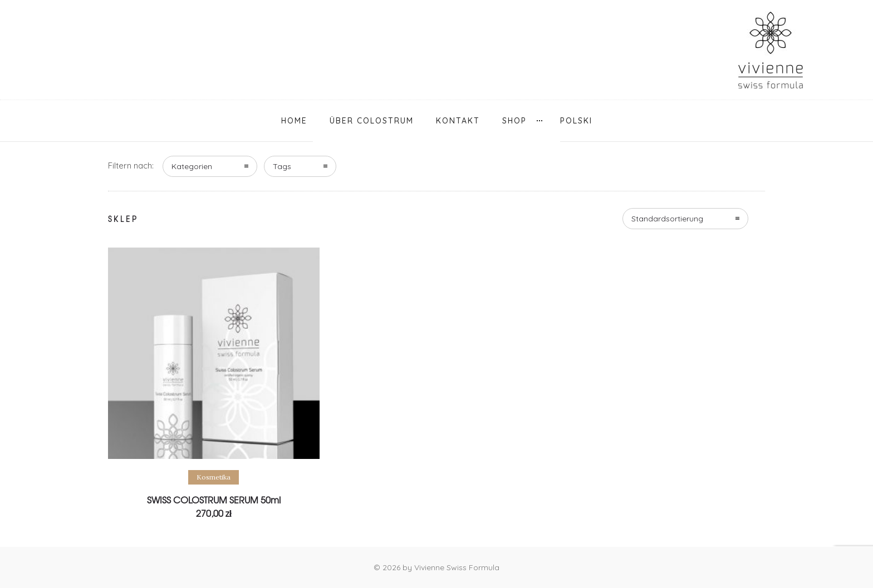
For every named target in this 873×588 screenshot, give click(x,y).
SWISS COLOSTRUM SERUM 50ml (214, 500)
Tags (282, 166)
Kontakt (458, 121)
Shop (514, 121)
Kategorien (192, 166)
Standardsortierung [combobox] (667, 219)
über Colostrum (372, 121)
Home (294, 121)
